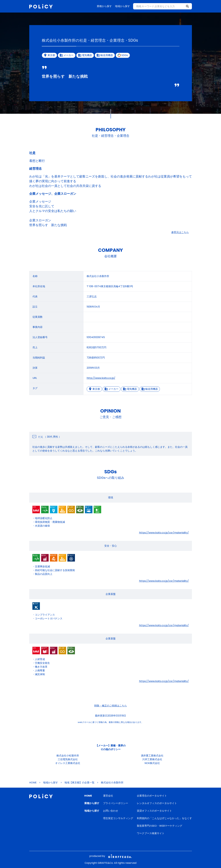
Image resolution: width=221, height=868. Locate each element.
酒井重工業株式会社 (152, 756)
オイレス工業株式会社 (68, 763)
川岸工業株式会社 (152, 759)
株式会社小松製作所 (68, 756)
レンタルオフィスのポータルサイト (157, 803)
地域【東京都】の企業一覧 (79, 783)
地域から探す (122, 6)
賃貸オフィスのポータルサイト (154, 811)
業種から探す (104, 6)
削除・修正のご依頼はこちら (111, 706)
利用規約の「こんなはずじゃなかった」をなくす (164, 818)
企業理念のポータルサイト (152, 796)
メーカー (112, 389)
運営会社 (108, 796)
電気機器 (130, 389)
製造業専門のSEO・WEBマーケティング (160, 826)
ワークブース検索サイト (151, 833)
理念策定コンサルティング (118, 818)
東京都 (94, 389)
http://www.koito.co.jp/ (101, 378)
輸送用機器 (150, 389)
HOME (33, 783)
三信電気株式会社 (68, 759)
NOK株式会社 (152, 763)
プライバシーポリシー (116, 803)
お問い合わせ (111, 811)
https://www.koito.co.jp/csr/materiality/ (164, 533)
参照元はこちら (180, 232)
